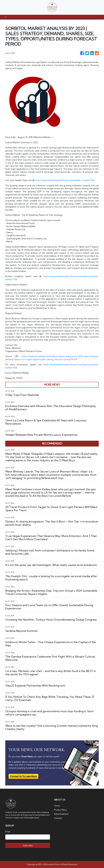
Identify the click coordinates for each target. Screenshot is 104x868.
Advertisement (61, 814)
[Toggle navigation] (5, 17)
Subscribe (28, 845)
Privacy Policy (60, 810)
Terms (57, 806)
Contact (58, 818)
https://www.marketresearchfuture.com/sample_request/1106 (65, 180)
